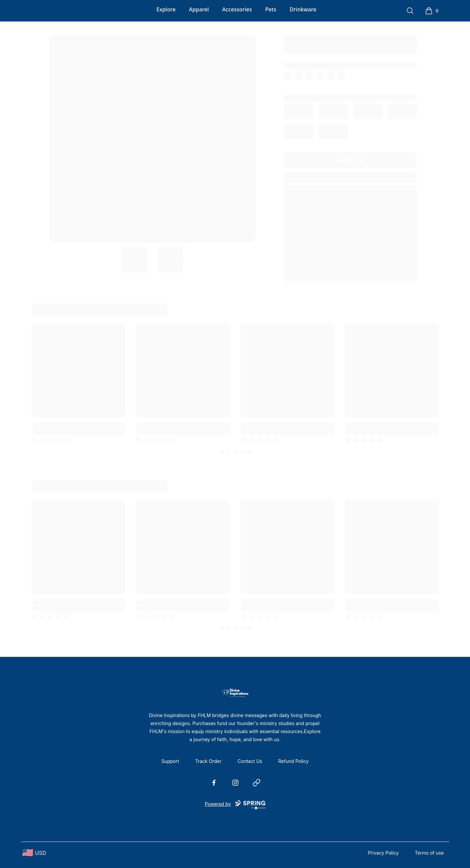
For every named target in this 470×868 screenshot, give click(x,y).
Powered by (235, 805)
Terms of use (429, 853)
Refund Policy (294, 761)
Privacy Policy (383, 853)
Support (170, 761)
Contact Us (250, 761)
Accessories (237, 9)
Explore (166, 9)
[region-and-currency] (34, 853)
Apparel (199, 9)
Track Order (208, 761)
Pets (271, 9)
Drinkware (303, 9)
